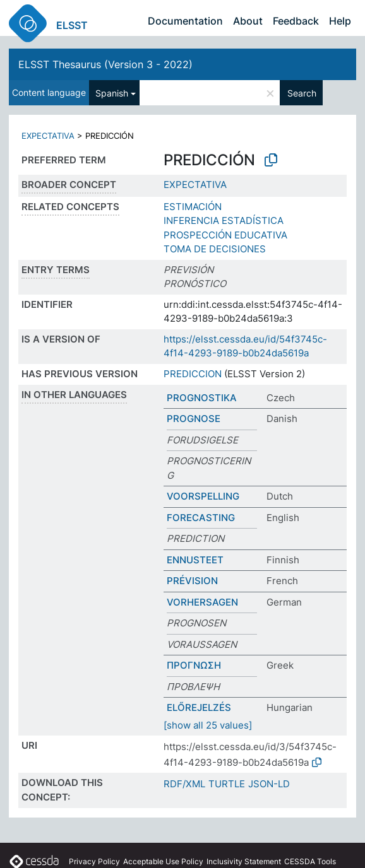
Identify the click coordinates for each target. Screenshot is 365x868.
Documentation (185, 21)
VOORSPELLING (203, 496)
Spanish (112, 93)
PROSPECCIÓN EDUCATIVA (225, 235)
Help (340, 21)
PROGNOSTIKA (202, 398)
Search (302, 93)
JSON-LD (269, 784)
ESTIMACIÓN (193, 207)
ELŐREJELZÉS (199, 707)
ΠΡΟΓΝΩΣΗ (194, 665)
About (248, 21)
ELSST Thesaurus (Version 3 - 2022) (105, 64)
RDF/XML (184, 784)
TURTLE (227, 784)
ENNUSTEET (195, 560)
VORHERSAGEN (202, 602)
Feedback (296, 21)
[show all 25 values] (208, 725)
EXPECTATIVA (48, 136)
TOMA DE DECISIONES (215, 249)
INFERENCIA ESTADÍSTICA (224, 220)
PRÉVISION (192, 581)
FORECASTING (201, 518)
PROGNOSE (194, 419)
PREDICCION (193, 374)
